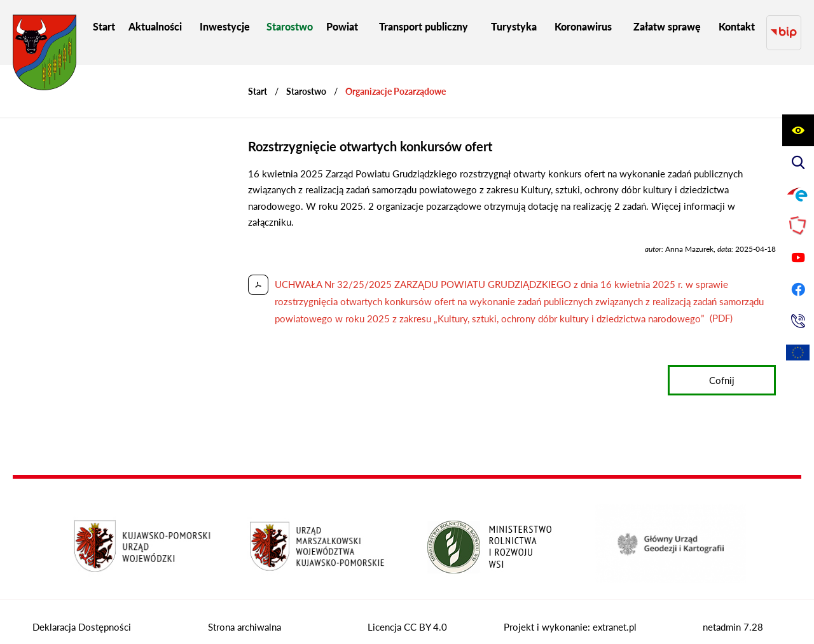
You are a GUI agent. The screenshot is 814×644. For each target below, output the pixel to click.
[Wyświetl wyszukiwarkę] (798, 162)
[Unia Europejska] (798, 353)
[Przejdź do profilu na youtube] (798, 257)
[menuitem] (104, 26)
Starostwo (306, 79)
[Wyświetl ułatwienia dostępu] (798, 130)
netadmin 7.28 (733, 615)
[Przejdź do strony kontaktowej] (798, 321)
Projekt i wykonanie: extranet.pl (570, 615)
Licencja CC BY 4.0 (407, 615)
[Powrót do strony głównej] (258, 79)
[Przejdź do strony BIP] (784, 26)
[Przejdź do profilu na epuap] (798, 194)
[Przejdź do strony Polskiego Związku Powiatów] (798, 226)
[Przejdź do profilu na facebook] (798, 289)
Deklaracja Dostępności (82, 615)
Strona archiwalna (245, 615)
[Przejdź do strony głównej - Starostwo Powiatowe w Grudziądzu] (45, 56)
